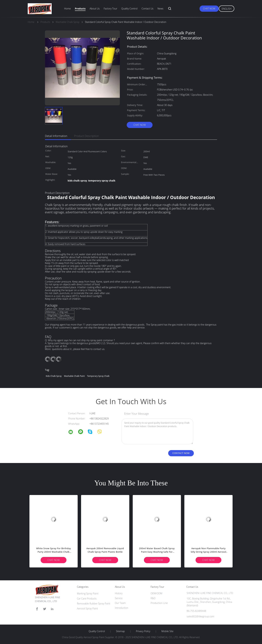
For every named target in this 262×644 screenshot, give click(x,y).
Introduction (122, 608)
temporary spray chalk (98, 376)
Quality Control (129, 9)
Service (119, 598)
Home (67, 9)
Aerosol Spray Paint (87, 608)
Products (80, 9)
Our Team (120, 603)
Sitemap (120, 631)
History (119, 593)
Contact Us (147, 9)
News (160, 9)
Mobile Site (167, 631)
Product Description (87, 136)
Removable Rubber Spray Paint (94, 603)
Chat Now (209, 9)
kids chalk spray (54, 376)
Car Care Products (87, 598)
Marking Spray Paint (88, 594)
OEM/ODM (156, 593)
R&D (153, 598)
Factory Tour (110, 9)
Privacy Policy (143, 631)
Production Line (159, 603)
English (227, 9)
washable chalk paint (74, 376)
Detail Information (56, 136)
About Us (95, 9)
